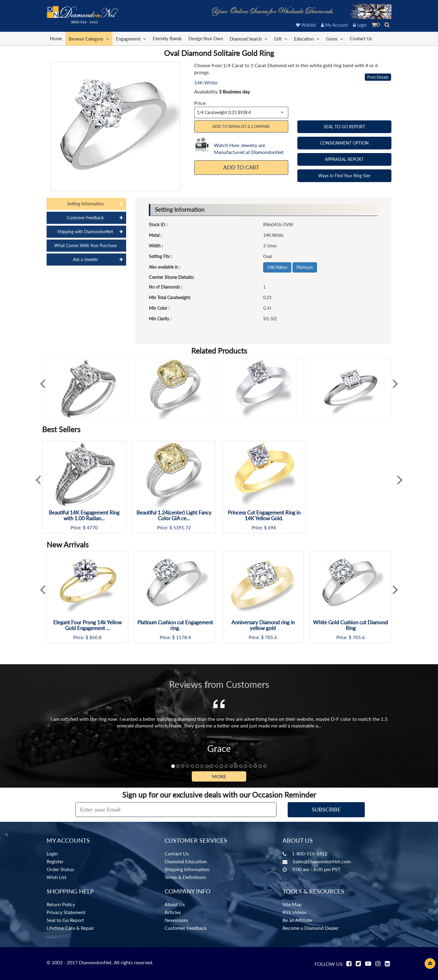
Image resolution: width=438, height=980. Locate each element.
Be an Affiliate (297, 920)
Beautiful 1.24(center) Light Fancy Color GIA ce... (174, 516)
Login (360, 25)
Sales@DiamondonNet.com (322, 861)
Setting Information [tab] (85, 204)
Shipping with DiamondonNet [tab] (85, 232)
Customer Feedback (186, 928)
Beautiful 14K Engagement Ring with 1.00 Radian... (84, 516)
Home (56, 38)
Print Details (378, 77)
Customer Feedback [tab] (85, 218)
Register (55, 861)
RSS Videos (294, 912)
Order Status (60, 869)
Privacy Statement (66, 912)
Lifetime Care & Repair (70, 928)
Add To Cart (241, 167)
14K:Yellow (277, 267)
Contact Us (361, 38)
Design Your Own (206, 38)
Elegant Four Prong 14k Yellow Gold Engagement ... (87, 625)
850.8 (96, 637)
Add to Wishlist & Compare (241, 126)
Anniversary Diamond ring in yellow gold (263, 625)
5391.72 (182, 528)
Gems (335, 38)
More (219, 776)
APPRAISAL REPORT (344, 159)
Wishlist (306, 25)
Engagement (131, 38)
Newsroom (176, 920)
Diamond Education (186, 861)
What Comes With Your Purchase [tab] (85, 245)
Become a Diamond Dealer (311, 928)
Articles (173, 912)
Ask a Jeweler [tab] (85, 259)
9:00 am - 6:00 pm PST (316, 869)
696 (272, 528)
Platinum (305, 267)
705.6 (271, 637)
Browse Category (89, 38)
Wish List (57, 877)
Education (307, 38)
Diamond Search (248, 38)
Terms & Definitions (185, 877)
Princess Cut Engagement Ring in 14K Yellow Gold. (264, 516)
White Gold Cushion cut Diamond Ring (351, 625)
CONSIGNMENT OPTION (344, 143)
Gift (281, 38)
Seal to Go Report (65, 920)
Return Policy (61, 904)
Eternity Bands (167, 38)
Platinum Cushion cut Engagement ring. (175, 625)
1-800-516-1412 (310, 853)
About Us (175, 904)
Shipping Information (187, 869)
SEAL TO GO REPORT (344, 127)
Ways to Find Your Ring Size (344, 176)
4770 (92, 528)
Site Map (292, 904)
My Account (335, 25)
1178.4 (183, 637)
